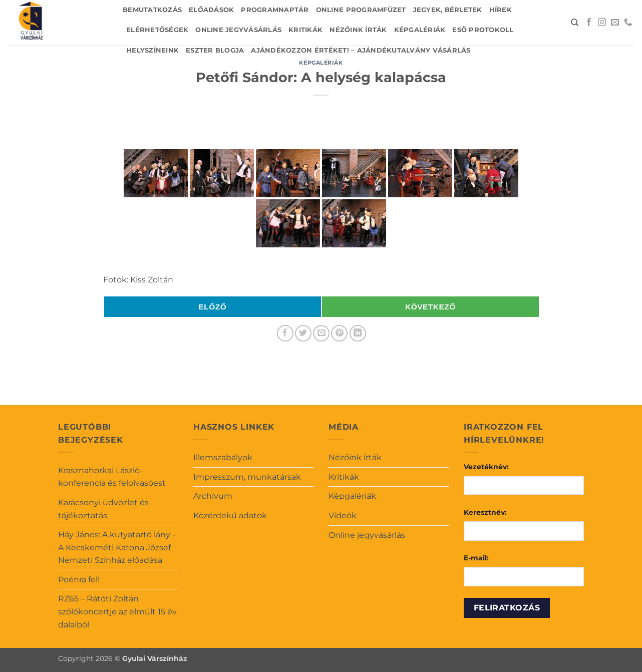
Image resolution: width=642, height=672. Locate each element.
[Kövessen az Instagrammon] (602, 23)
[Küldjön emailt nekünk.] (615, 23)
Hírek (501, 10)
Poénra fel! (79, 580)
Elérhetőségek (157, 30)
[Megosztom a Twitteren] (303, 333)
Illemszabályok (223, 457)
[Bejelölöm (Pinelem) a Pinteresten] (339, 333)
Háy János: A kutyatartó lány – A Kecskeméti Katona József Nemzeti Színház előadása (117, 547)
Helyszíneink (152, 50)
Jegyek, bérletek (448, 10)
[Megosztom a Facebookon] (285, 333)
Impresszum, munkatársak (247, 477)
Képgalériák (420, 30)
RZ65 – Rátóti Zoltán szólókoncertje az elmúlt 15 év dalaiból (117, 611)
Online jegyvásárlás (238, 30)
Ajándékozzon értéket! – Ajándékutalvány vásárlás (361, 50)
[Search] (575, 23)
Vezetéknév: (486, 467)
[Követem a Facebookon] (589, 23)
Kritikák (305, 30)
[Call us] (628, 23)
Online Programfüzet (361, 10)
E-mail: (476, 558)
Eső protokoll (483, 30)
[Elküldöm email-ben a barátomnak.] (321, 333)
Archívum (213, 496)
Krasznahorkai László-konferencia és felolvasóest (112, 477)
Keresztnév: (485, 512)
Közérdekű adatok (230, 516)
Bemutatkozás (152, 10)
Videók (343, 516)
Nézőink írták (358, 30)
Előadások (211, 10)
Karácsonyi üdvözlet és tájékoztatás (103, 509)
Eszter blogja (215, 50)
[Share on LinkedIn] (358, 333)
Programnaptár (275, 10)
